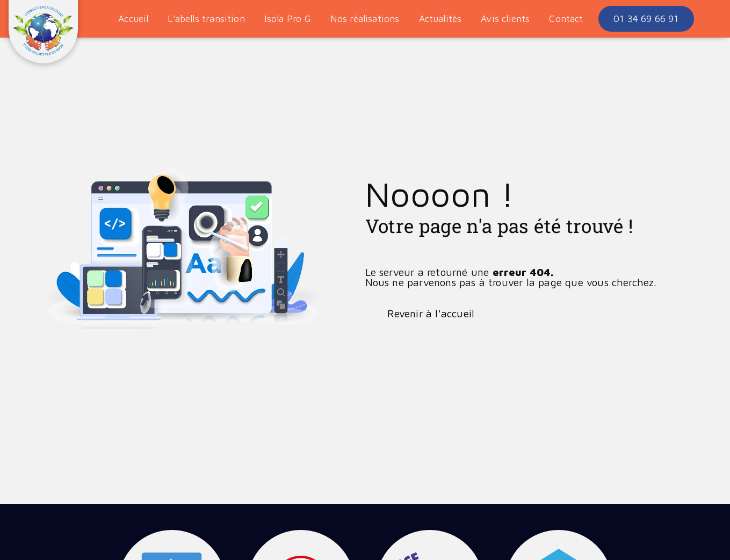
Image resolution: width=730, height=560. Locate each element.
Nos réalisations (365, 19)
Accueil (133, 19)
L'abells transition (206, 19)
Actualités (440, 19)
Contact (566, 19)
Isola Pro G (288, 19)
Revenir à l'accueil (431, 313)
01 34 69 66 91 (646, 19)
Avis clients (505, 19)
